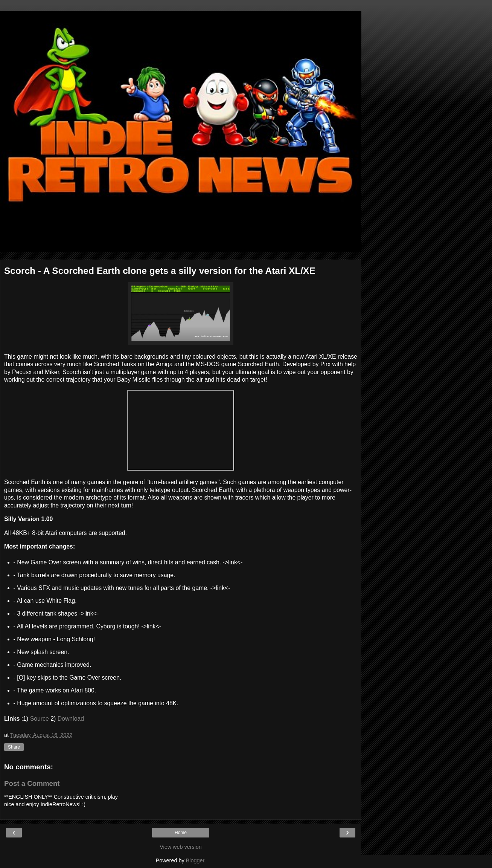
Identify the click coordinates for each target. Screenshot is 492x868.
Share (14, 747)
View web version (181, 847)
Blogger (195, 860)
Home (181, 833)
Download (71, 719)
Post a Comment (32, 783)
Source (40, 719)
